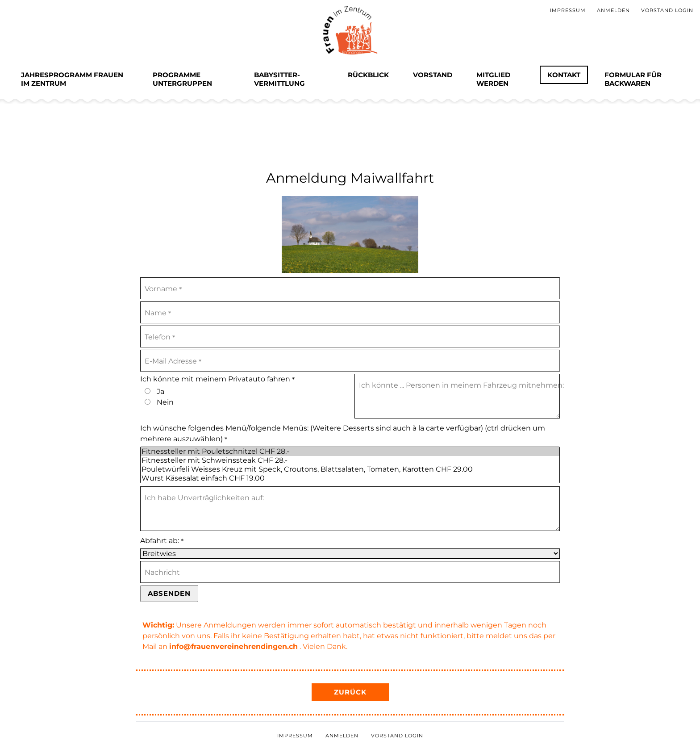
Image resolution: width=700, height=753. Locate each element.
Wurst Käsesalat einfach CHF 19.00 (350, 478)
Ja (160, 391)
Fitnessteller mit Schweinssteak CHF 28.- (350, 460)
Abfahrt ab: (162, 541)
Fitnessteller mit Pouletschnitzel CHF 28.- (350, 452)
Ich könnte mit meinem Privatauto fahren (217, 379)
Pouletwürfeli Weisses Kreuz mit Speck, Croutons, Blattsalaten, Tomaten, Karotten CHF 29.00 (350, 469)
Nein (165, 402)
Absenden (169, 593)
